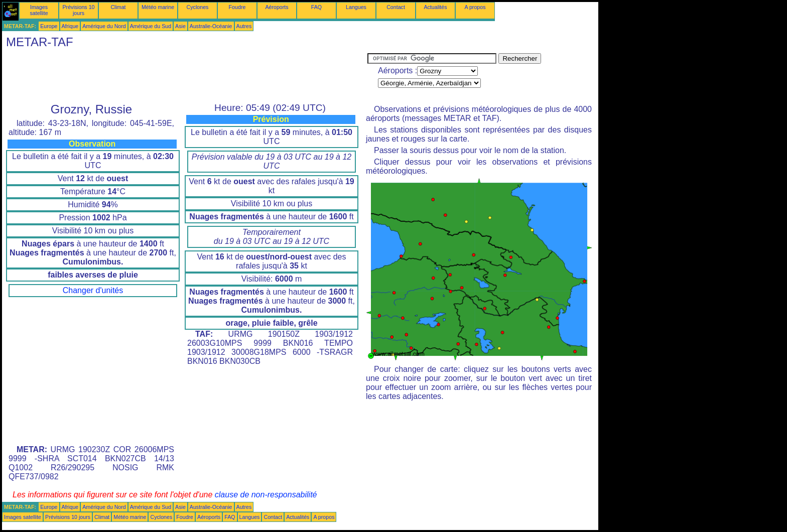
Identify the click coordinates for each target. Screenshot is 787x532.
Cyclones (198, 7)
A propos (475, 7)
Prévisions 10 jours (79, 10)
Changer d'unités (93, 290)
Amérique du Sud (151, 26)
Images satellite (39, 10)
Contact (396, 7)
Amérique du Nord (104, 26)
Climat (118, 7)
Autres (244, 26)
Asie (180, 26)
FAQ (316, 7)
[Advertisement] (185, 76)
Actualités (435, 7)
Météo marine (158, 7)
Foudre (237, 7)
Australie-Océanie (211, 26)
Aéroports (277, 7)
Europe (49, 26)
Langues (356, 7)
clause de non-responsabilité (266, 495)
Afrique (70, 26)
